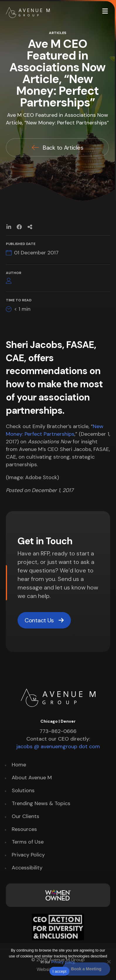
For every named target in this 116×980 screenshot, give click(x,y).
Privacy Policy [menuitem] (28, 855)
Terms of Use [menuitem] (28, 842)
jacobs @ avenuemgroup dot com (58, 746)
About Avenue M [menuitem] (32, 778)
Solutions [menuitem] (23, 791)
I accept (59, 971)
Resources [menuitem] (24, 830)
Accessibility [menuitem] (27, 868)
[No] (109, 962)
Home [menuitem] (19, 765)
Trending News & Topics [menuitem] (41, 804)
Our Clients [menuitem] (25, 817)
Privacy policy (63, 962)
